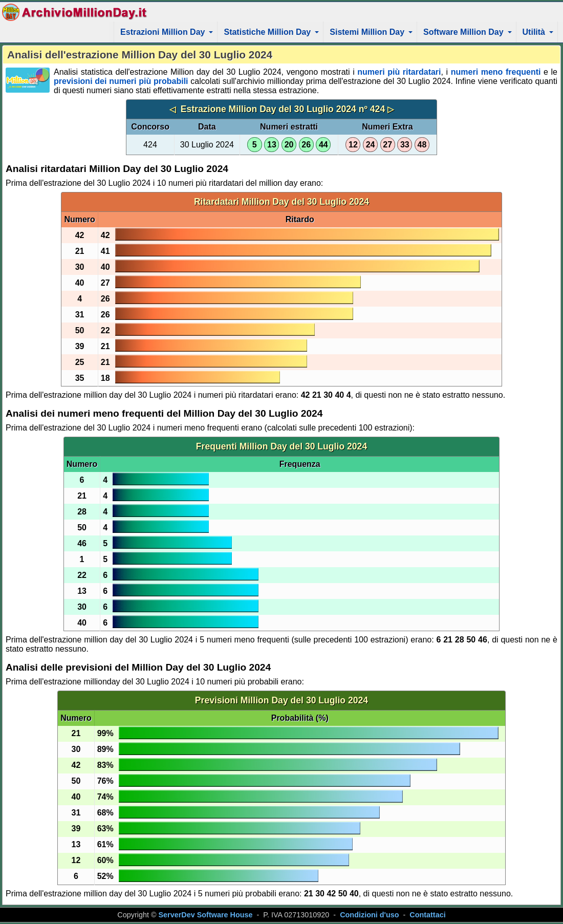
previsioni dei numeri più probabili (121, 81)
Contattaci (427, 915)
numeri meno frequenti (496, 72)
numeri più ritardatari (399, 72)
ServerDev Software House (206, 915)
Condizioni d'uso (369, 915)
